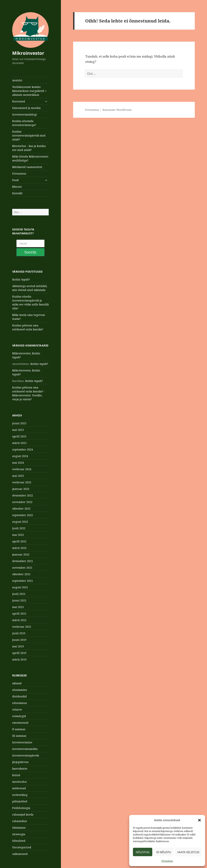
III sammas (19, 736)
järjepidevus (20, 762)
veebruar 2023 (22, 482)
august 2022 (20, 522)
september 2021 (23, 581)
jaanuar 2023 (21, 489)
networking (20, 795)
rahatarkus (20, 821)
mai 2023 (18, 476)
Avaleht (17, 80)
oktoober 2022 (21, 509)
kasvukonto (20, 769)
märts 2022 (19, 548)
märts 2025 (19, 443)
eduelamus (20, 703)
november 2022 (22, 502)
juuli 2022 (19, 528)
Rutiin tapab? (21, 279)
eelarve (17, 709)
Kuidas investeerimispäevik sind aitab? (29, 135)
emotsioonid (20, 723)
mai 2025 (18, 430)
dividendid (19, 696)
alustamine (20, 690)
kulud (16, 775)
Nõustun (143, 852)
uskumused (20, 854)
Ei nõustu (164, 852)
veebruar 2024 (22, 469)
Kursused (19, 101)
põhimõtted (20, 801)
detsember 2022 (23, 495)
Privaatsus (167, 861)
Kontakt (17, 193)
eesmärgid (19, 716)
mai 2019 (18, 646)
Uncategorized (22, 847)
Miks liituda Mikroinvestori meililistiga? (30, 158)
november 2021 (22, 568)
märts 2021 (19, 620)
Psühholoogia (21, 808)
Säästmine (19, 828)
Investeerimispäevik (26, 755)
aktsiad (17, 683)
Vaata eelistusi (188, 852)
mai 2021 (18, 607)
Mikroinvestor (28, 53)
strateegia (19, 834)
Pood (15, 180)
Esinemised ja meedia (26, 108)
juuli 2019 (19, 633)
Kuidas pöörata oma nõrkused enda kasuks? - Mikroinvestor (29, 391)
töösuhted (19, 841)
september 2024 (23, 449)
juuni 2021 (19, 600)
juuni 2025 (19, 423)
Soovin (30, 252)
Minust (17, 187)
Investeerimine (22, 742)
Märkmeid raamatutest (27, 167)
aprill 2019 (19, 653)
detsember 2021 (23, 561)
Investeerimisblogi (25, 114)
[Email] (30, 243)
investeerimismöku (25, 749)
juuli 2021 (19, 594)
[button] (199, 820)
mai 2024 (18, 463)
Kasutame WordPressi (117, 110)
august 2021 (20, 587)
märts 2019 (19, 659)
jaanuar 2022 (21, 554)
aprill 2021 (19, 614)
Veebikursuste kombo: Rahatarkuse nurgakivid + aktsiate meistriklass (29, 91)
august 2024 (20, 456)
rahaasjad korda (23, 814)
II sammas (19, 729)
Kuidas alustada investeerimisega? (24, 123)
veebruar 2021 (22, 627)
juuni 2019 (19, 640)
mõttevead (19, 788)
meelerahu (19, 782)
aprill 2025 (19, 436)
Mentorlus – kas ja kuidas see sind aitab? (29, 148)
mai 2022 (18, 535)
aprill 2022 (19, 541)
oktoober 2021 (21, 574)
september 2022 (23, 515)
